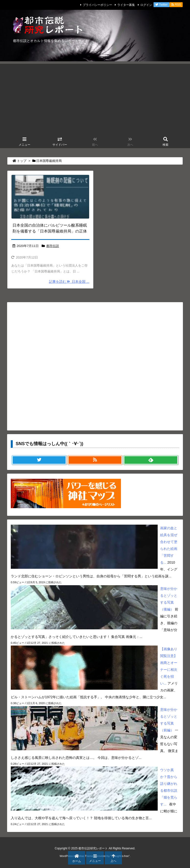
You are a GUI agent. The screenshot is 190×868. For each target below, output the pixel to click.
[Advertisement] (95, 98)
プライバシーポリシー (97, 5)
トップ (22, 161)
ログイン (146, 5)
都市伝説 (53, 246)
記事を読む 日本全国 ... (69, 282)
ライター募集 (126, 5)
